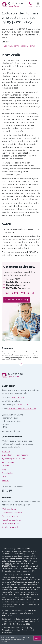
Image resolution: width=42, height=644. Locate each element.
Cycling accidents (10, 516)
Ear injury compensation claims (19, 46)
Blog (4, 470)
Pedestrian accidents (11, 520)
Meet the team (8, 462)
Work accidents (9, 509)
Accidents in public (10, 527)
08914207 (8, 563)
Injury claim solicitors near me (15, 455)
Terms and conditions (11, 628)
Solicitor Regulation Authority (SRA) (20, 571)
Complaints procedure (11, 630)
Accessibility (7, 633)
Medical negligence (10, 524)
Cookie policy (27, 630)
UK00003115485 (8, 624)
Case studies (7, 473)
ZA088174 (6, 566)
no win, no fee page (26, 597)
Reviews (5, 466)
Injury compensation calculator (16, 459)
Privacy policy (26, 628)
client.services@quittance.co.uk (22, 408)
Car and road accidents (12, 513)
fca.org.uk (28, 556)
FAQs (4, 477)
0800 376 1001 (22, 293)
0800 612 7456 (25, 405)
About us (6, 451)
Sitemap (5, 480)
